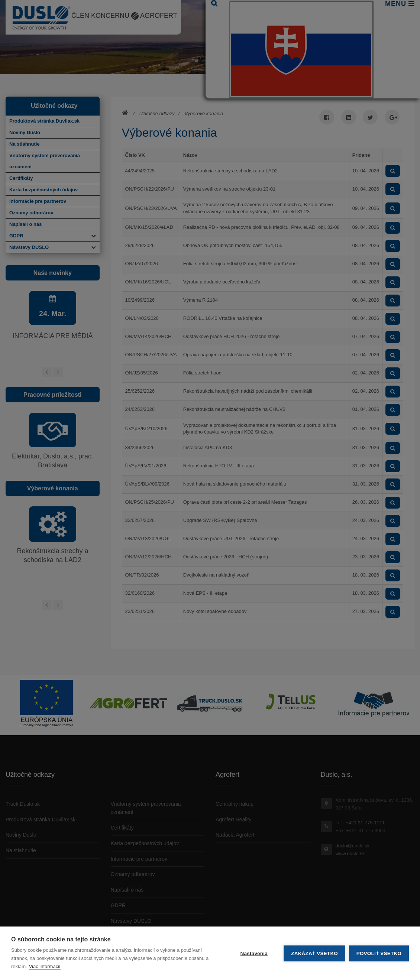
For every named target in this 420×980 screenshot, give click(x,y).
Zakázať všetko (314, 953)
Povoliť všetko (379, 953)
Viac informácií (45, 966)
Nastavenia (254, 953)
